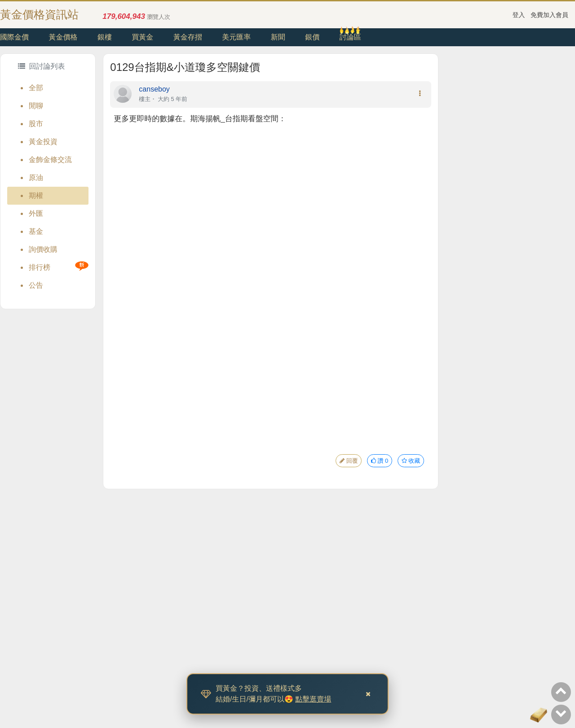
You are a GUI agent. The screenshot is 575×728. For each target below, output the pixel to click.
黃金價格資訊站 (39, 14)
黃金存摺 (188, 37)
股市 (36, 124)
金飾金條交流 (50, 160)
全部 (36, 88)
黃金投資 (43, 142)
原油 (36, 178)
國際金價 (14, 37)
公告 (36, 285)
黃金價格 (63, 37)
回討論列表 (41, 66)
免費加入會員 (549, 15)
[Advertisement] (507, 188)
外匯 (36, 213)
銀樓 (105, 37)
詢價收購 (43, 249)
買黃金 (142, 37)
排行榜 (40, 267)
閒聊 (36, 106)
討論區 (350, 37)
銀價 (312, 37)
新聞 (278, 37)
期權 (36, 195)
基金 (36, 231)
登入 (519, 15)
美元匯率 (236, 37)
